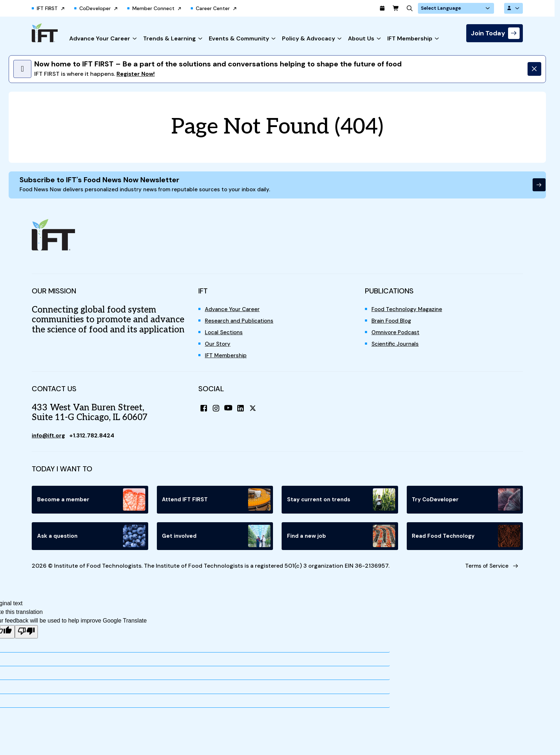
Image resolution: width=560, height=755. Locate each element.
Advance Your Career (100, 39)
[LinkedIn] (243, 412)
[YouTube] (230, 412)
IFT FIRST (47, 9)
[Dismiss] (532, 70)
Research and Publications (241, 324)
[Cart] (413, 9)
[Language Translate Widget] (468, 9)
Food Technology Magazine (409, 313)
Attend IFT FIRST (217, 503)
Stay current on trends (341, 503)
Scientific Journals (397, 347)
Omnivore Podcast (397, 336)
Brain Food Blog (393, 324)
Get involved (217, 540)
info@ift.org (49, 439)
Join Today (488, 34)
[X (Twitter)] (256, 412)
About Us (361, 39)
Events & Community (239, 39)
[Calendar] (399, 9)
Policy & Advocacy (308, 39)
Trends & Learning (169, 39)
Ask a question (91, 540)
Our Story (218, 347)
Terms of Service (483, 571)
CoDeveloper (95, 9)
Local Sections (225, 336)
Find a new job (341, 540)
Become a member (91, 503)
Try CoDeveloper (466, 503)
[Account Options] (513, 9)
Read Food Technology (466, 540)
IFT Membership (410, 39)
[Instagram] (217, 412)
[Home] (45, 33)
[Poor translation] (26, 639)
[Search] (428, 9)
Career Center (213, 9)
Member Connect (153, 9)
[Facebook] (204, 412)
